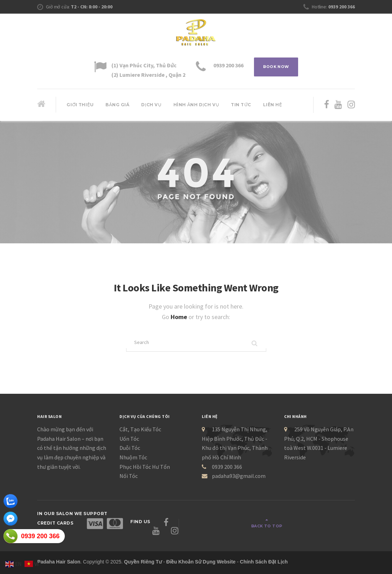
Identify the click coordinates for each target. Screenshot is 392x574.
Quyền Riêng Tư (143, 557)
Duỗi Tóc (130, 450)
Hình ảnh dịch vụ (196, 105)
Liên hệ (273, 105)
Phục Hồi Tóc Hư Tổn (145, 469)
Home (180, 317)
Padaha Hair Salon (59, 557)
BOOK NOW (276, 68)
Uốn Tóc (129, 441)
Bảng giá (117, 105)
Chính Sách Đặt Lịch (264, 557)
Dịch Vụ (151, 105)
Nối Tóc (129, 478)
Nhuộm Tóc (133, 460)
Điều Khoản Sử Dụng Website (201, 557)
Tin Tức (241, 105)
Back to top (328, 525)
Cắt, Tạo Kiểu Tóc (140, 432)
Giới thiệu (80, 105)
